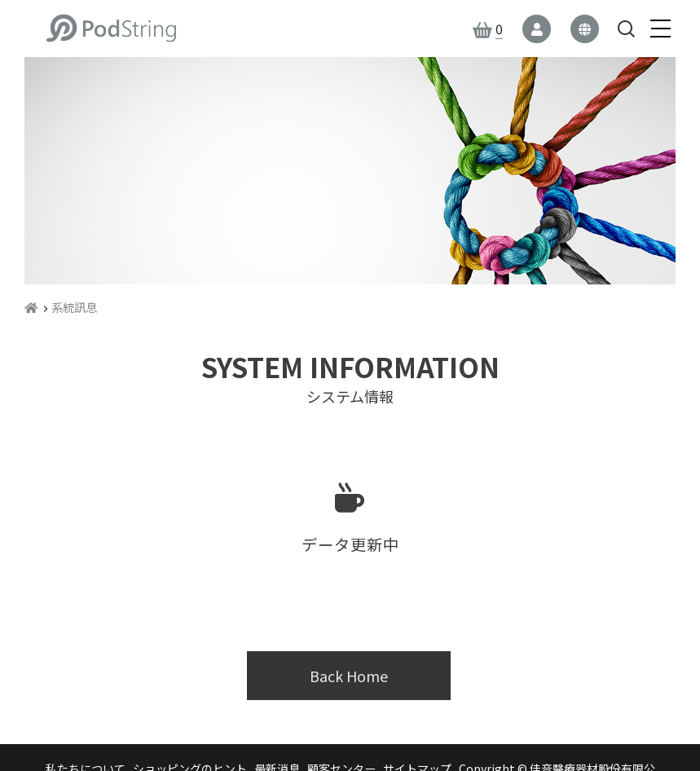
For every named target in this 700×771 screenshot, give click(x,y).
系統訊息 (74, 307)
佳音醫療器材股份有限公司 (111, 29)
